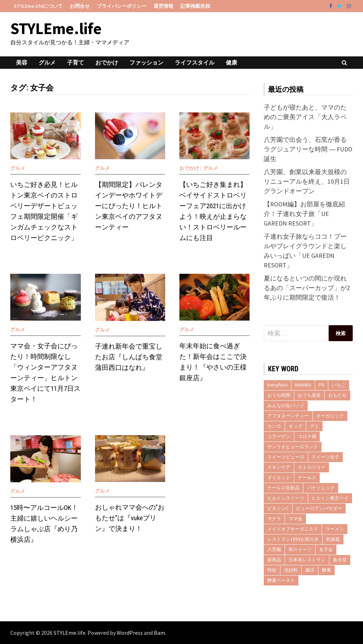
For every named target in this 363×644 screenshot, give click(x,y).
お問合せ (80, 6)
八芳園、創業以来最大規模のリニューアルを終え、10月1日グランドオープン (307, 181)
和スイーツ (300, 549)
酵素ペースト (281, 580)
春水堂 (340, 560)
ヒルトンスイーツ (286, 498)
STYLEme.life (56, 28)
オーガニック (330, 416)
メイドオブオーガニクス (293, 529)
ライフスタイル (195, 62)
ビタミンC (278, 508)
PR (322, 385)
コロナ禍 (307, 436)
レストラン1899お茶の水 (293, 539)
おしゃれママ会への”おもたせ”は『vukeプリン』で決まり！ (130, 518)
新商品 (274, 560)
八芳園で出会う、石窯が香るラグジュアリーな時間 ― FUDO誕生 (308, 149)
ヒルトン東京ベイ (330, 498)
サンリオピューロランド (293, 447)
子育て (76, 62)
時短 (272, 570)
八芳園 (274, 549)
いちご (339, 385)
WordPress (130, 633)
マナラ (274, 519)
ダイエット (279, 478)
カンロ (274, 426)
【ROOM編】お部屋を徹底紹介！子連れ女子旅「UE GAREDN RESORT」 (304, 214)
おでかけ (107, 62)
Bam (160, 633)
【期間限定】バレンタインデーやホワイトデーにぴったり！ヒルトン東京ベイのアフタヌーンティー (129, 206)
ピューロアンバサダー (319, 508)
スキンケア (279, 467)
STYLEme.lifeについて (38, 6)
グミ (314, 426)
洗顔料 (291, 570)
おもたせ (337, 395)
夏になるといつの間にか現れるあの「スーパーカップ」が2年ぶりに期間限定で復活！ (307, 288)
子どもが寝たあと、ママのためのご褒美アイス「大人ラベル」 (305, 117)
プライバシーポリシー (122, 6)
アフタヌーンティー (288, 416)
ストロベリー (312, 467)
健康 (231, 62)
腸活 (310, 570)
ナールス (307, 478)
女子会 (326, 549)
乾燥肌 (333, 539)
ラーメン (335, 529)
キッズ (295, 426)
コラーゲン (279, 436)
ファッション (146, 62)
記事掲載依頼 (195, 6)
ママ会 (295, 519)
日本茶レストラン (307, 560)
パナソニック (321, 488)
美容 (22, 62)
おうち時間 (279, 395)
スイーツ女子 (325, 457)
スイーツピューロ (286, 457)
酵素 (326, 570)
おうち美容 (309, 395)
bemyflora (277, 385)
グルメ (47, 62)
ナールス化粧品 (283, 488)
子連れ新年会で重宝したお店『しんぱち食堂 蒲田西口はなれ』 (129, 357)
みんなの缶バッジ (286, 406)
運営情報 (163, 6)
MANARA (303, 385)
